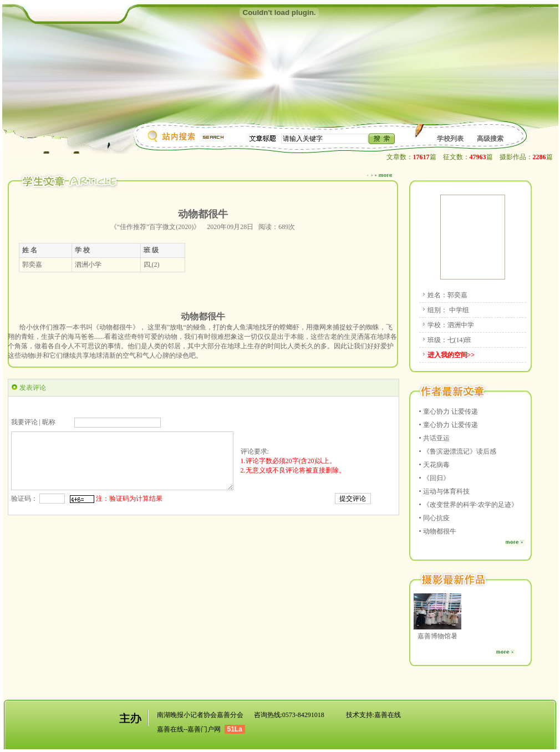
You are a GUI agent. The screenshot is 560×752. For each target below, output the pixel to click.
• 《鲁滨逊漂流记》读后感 (458, 451)
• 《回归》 (434, 478)
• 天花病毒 (434, 465)
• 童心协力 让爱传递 (449, 411)
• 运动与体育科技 (444, 491)
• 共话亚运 (434, 438)
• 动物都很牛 (438, 531)
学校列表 (450, 139)
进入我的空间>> (451, 355)
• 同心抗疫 (434, 518)
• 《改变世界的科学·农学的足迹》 (469, 505)
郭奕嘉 (457, 295)
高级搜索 (490, 139)
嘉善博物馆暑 (437, 636)
